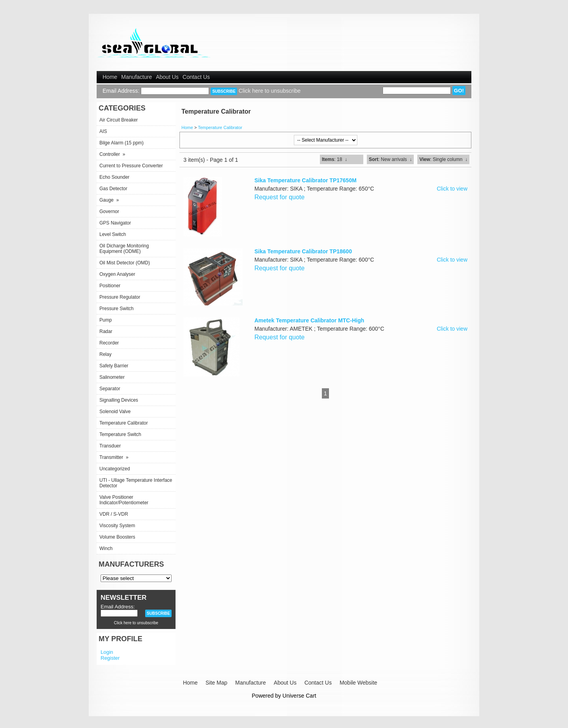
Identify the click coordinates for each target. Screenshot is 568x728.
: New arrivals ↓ (390, 159)
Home (110, 77)
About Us (167, 77)
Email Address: (121, 91)
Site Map (216, 683)
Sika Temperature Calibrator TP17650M (305, 180)
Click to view (452, 189)
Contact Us (196, 77)
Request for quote (279, 197)
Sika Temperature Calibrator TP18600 (303, 251)
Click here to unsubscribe (270, 91)
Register (110, 658)
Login (107, 652)
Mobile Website (358, 683)
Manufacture (136, 77)
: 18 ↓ (334, 159)
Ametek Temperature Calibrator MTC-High (309, 320)
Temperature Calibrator (220, 127)
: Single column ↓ (443, 159)
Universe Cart (299, 696)
